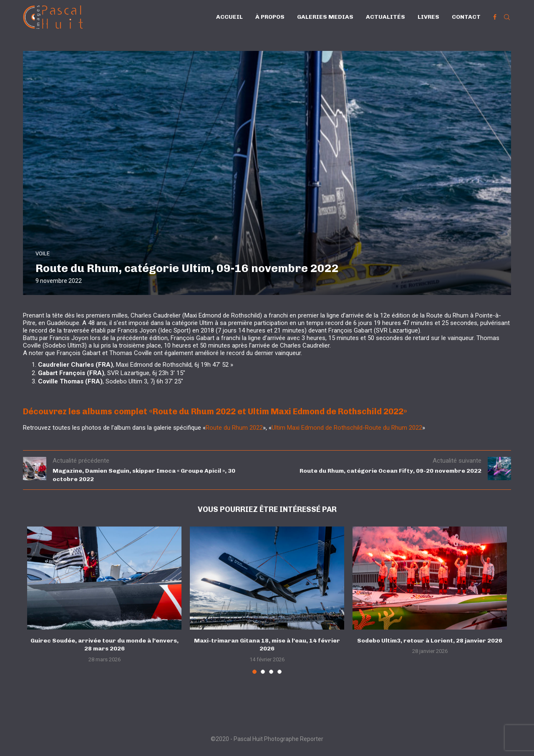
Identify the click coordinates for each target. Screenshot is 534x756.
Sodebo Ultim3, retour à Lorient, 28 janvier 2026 (430, 641)
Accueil (229, 17)
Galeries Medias (325, 17)
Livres (428, 17)
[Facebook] (495, 17)
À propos (270, 17)
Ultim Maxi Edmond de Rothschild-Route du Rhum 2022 (347, 428)
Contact (466, 17)
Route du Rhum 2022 (234, 428)
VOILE (43, 253)
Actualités (385, 17)
